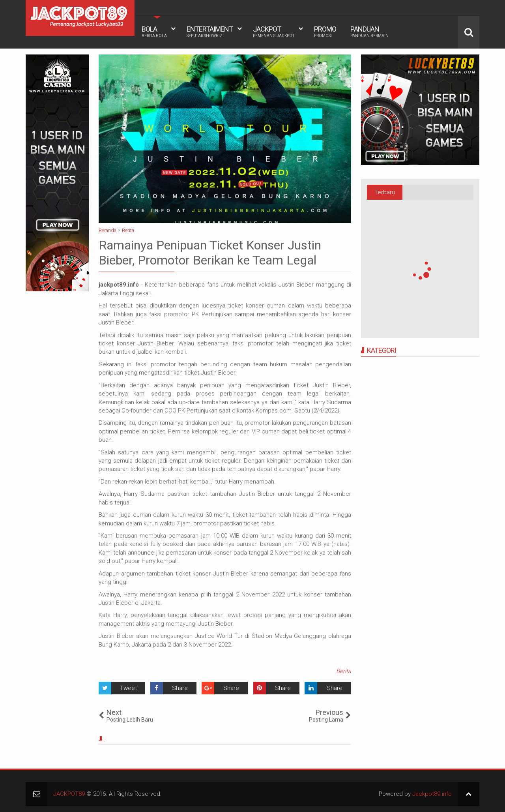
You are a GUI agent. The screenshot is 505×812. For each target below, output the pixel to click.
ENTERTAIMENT (210, 32)
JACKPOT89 (69, 794)
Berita (344, 671)
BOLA (154, 32)
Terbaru (385, 192)
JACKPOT (274, 32)
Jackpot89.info (432, 794)
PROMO (325, 32)
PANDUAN (369, 32)
